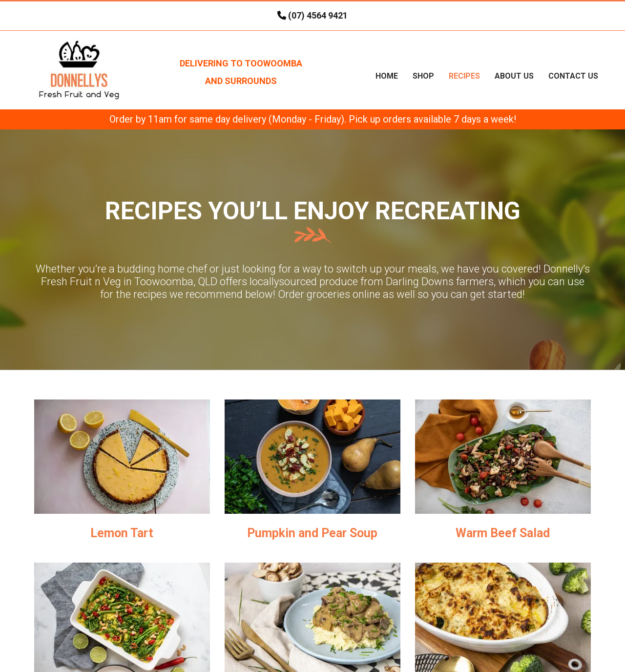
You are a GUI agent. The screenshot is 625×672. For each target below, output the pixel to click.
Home (387, 76)
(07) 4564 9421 (318, 15)
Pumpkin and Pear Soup (312, 533)
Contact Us (573, 76)
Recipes (464, 76)
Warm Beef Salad (503, 533)
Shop (423, 76)
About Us (514, 76)
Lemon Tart (122, 533)
